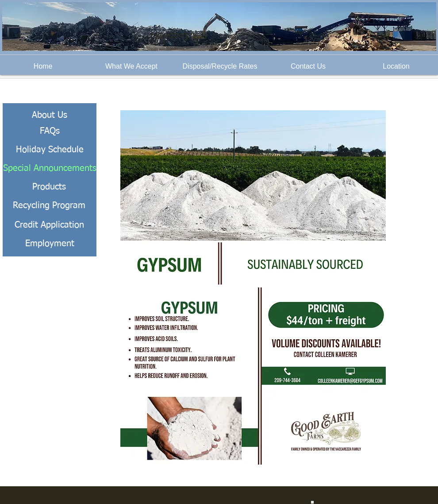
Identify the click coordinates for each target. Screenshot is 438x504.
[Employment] (50, 244)
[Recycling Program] (49, 205)
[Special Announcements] (50, 168)
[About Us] (50, 115)
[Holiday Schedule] (50, 150)
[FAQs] (50, 131)
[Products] (49, 187)
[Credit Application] (49, 225)
